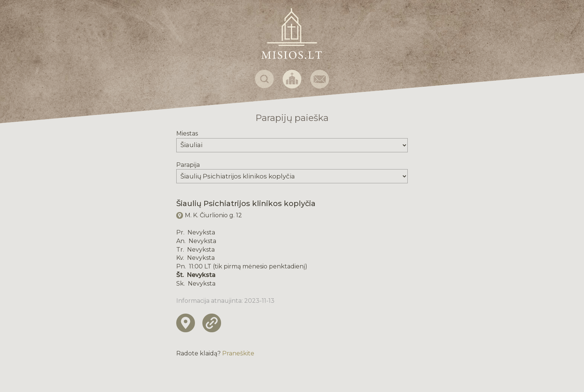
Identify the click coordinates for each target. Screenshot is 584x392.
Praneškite (238, 353)
